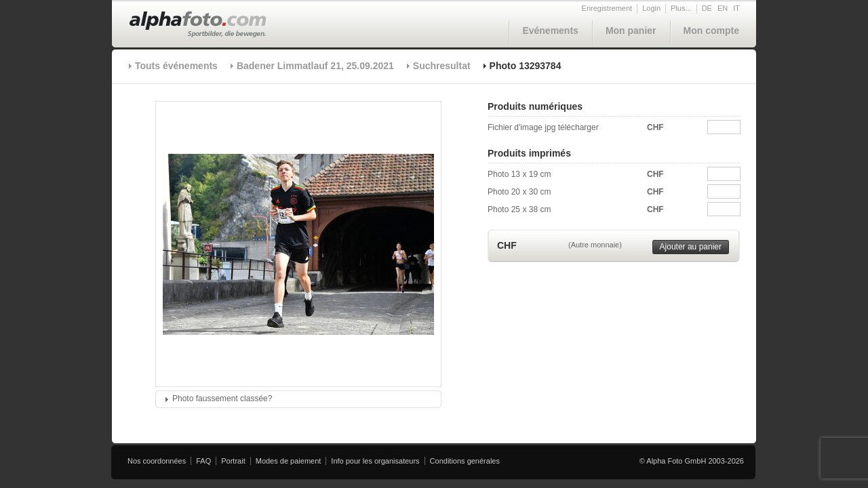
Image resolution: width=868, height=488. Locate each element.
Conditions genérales (465, 461)
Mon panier (631, 30)
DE (707, 8)
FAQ (203, 461)
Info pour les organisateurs (375, 461)
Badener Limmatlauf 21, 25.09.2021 (315, 66)
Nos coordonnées (157, 461)
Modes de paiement (289, 461)
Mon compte (711, 30)
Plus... (681, 8)
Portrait (233, 461)
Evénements (550, 30)
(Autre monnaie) (595, 245)
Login (651, 8)
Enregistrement (607, 8)
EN (723, 8)
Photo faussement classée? (222, 399)
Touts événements (176, 66)
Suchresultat (442, 66)
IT (736, 8)
